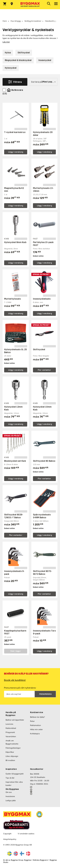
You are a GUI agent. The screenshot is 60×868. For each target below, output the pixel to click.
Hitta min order (36, 729)
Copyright (7, 834)
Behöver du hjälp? (38, 717)
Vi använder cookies (26, 834)
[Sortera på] (43, 82)
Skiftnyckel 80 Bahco (44, 461)
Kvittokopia (35, 734)
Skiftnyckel (24, 53)
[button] (39, 814)
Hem (5, 21)
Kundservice (37, 712)
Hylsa (8, 53)
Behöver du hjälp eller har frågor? (26, 674)
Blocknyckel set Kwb (15, 461)
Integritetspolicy (10, 839)
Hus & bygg (16, 21)
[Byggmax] (30, 5)
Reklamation (35, 725)
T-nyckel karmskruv (15, 132)
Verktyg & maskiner (33, 21)
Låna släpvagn (12, 756)
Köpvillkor (10, 752)
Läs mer (6, 42)
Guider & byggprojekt (15, 774)
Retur (32, 721)
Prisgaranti (10, 732)
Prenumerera (45, 694)
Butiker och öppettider (15, 720)
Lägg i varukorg (16, 152)
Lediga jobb (11, 800)
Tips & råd (10, 778)
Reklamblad (11, 728)
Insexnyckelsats (42, 299)
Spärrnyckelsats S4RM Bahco (42, 516)
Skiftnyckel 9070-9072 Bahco (42, 573)
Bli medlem (10, 760)
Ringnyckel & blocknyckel (18, 60)
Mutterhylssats (12, 299)
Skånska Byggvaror (40, 860)
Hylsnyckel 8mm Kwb (15, 242)
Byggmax (28, 860)
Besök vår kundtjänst (15, 680)
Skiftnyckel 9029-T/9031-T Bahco (14, 516)
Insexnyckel (45, 60)
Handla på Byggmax (11, 714)
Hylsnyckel (11, 68)
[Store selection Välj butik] (12, 4)
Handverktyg (51, 21)
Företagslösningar (13, 748)
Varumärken (11, 736)
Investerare (10, 796)
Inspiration (11, 769)
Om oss (9, 792)
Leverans (9, 724)
